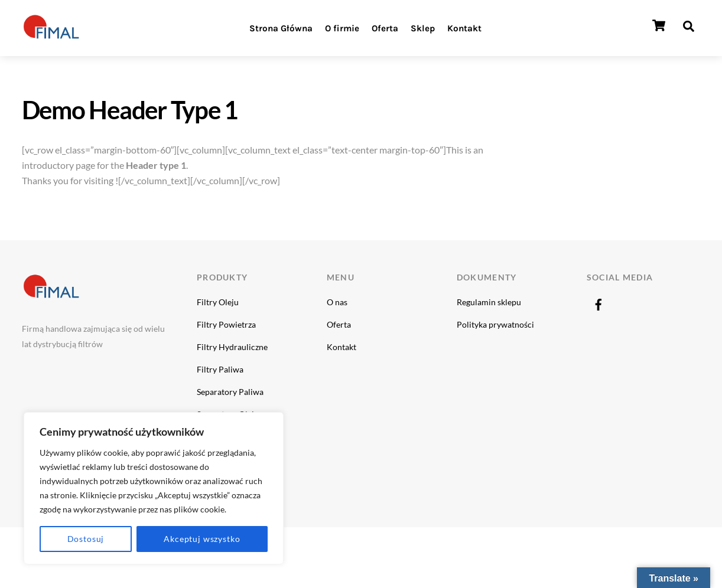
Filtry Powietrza (226, 324)
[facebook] (599, 302)
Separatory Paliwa (230, 392)
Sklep (423, 28)
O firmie (342, 28)
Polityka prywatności (495, 324)
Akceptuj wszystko (202, 539)
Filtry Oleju (218, 302)
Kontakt (464, 28)
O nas (337, 302)
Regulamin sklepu (489, 302)
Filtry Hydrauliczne (232, 347)
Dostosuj (86, 539)
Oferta (385, 28)
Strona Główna (281, 28)
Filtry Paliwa (220, 369)
